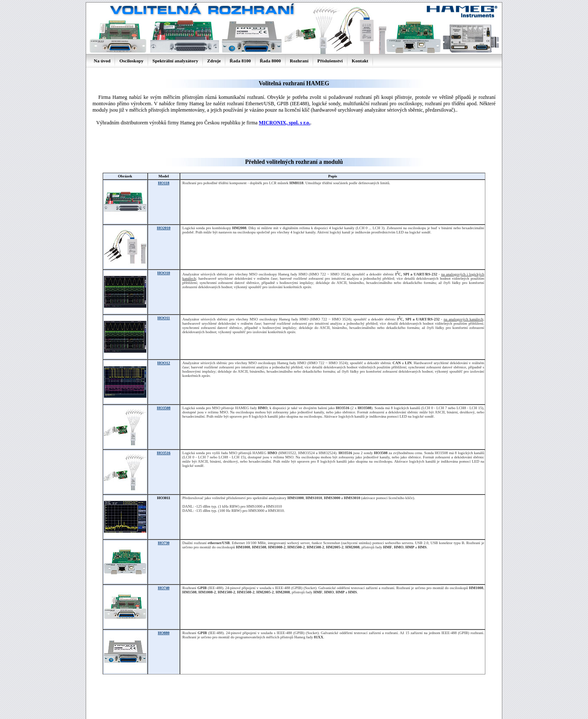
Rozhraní (299, 61)
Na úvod (102, 61)
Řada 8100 (240, 61)
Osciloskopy (131, 61)
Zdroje (214, 61)
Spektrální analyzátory (175, 61)
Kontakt (360, 61)
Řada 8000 (270, 61)
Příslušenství (330, 61)
